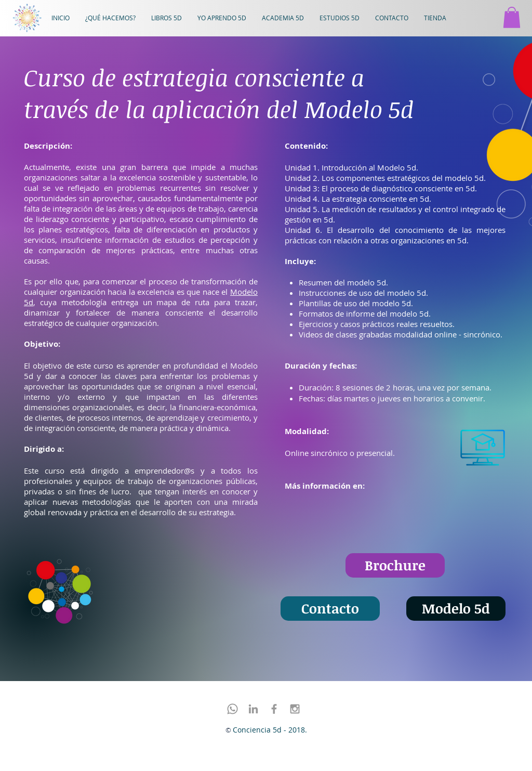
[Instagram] (295, 709)
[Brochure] (395, 565)
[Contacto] (330, 609)
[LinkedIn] (253, 709)
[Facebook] (274, 709)
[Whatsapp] (232, 709)
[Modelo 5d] (456, 609)
